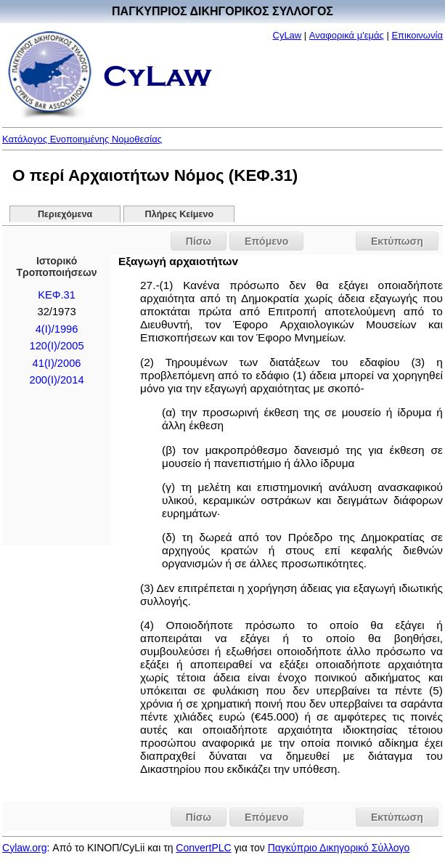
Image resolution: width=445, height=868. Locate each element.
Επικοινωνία (417, 35)
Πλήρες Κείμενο (180, 214)
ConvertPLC (203, 848)
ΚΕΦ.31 (57, 295)
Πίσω (199, 241)
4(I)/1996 (57, 329)
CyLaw (287, 35)
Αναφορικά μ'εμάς (347, 35)
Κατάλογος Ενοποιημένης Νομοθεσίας (82, 139)
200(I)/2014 (57, 380)
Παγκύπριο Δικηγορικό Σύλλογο (339, 848)
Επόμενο (266, 241)
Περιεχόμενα (65, 214)
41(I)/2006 (57, 363)
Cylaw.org (24, 848)
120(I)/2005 (57, 346)
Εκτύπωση (397, 241)
